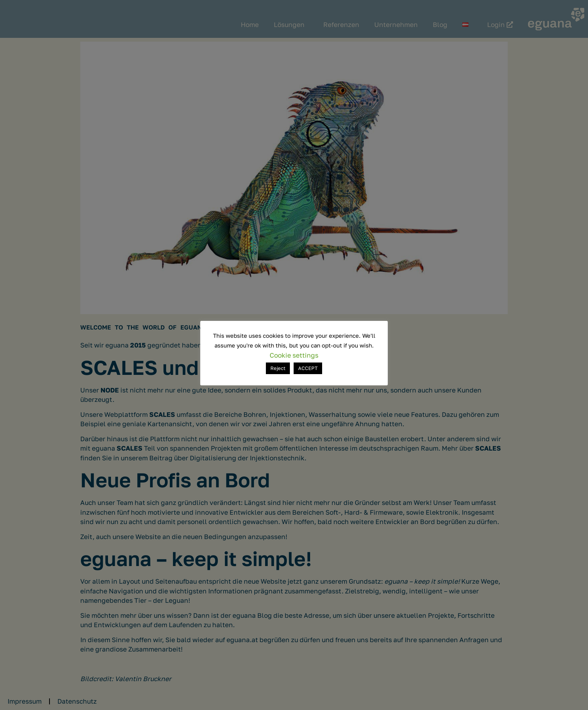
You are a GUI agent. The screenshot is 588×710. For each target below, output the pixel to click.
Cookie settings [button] (294, 355)
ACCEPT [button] (308, 368)
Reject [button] (278, 368)
